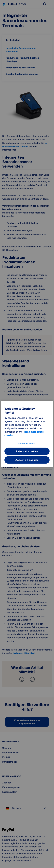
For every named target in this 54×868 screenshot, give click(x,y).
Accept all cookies (27, 460)
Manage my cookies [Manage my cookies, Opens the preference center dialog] (27, 443)
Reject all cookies (27, 451)
